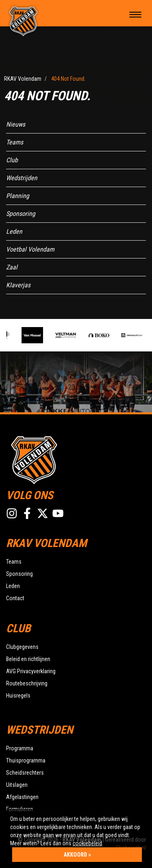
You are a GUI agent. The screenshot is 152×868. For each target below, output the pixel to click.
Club (12, 160)
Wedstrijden (22, 178)
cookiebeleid (87, 843)
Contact (15, 598)
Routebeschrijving (27, 683)
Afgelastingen (22, 797)
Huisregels (18, 696)
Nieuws (16, 124)
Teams (15, 142)
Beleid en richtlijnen (28, 659)
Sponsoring (21, 214)
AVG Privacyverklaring (31, 671)
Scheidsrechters (25, 773)
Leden (14, 232)
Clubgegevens (22, 647)
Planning (18, 196)
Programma (20, 748)
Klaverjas (18, 285)
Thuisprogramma (26, 760)
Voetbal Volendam (30, 249)
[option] (35, 335)
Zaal (12, 267)
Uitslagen (17, 785)
